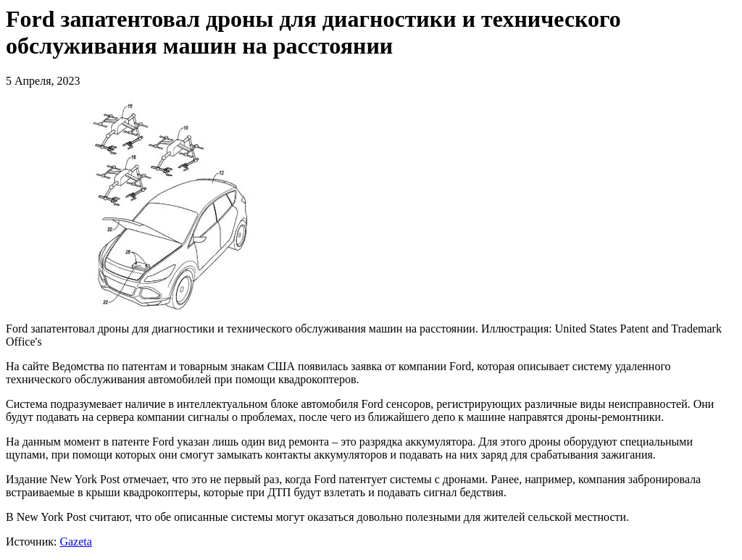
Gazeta (75, 542)
